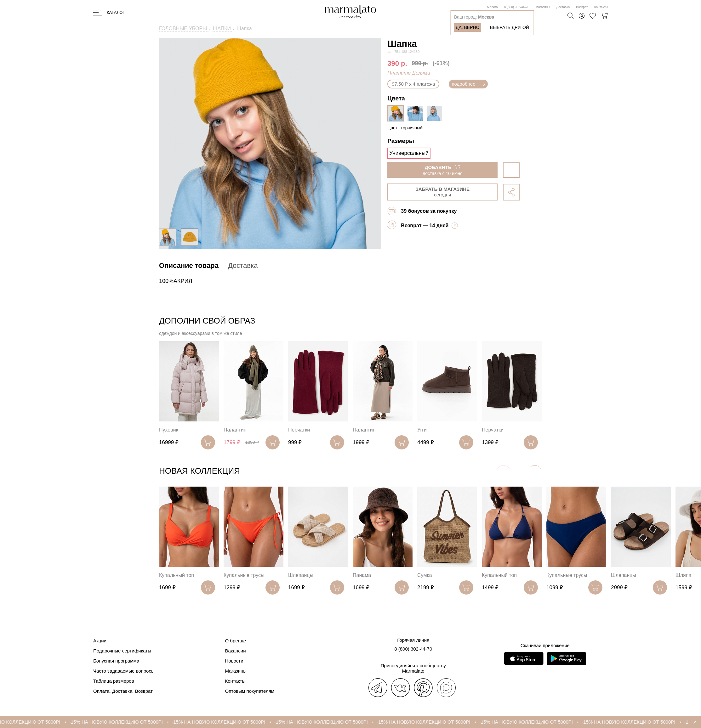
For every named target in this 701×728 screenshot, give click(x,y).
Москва (492, 7)
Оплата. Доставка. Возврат (123, 691)
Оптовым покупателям (250, 691)
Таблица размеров (114, 681)
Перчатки (299, 430)
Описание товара (189, 265)
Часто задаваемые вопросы (124, 671)
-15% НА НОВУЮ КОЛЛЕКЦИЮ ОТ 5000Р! (130, 722)
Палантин (235, 430)
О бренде (236, 641)
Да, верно (468, 27)
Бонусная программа (116, 661)
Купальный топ (177, 575)
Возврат (582, 7)
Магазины (543, 7)
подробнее (468, 84)
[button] (535, 472)
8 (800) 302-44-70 (517, 7)
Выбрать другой (510, 27)
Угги (422, 430)
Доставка (563, 7)
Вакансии (236, 651)
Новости (234, 661)
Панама (362, 575)
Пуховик (169, 430)
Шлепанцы (301, 575)
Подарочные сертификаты (122, 651)
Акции (100, 641)
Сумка (425, 575)
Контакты (601, 7)
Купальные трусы (244, 575)
